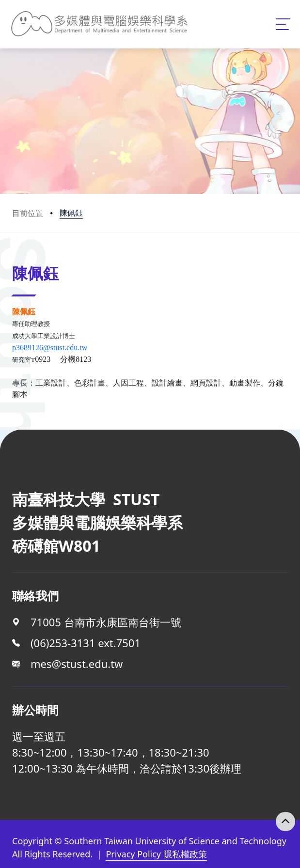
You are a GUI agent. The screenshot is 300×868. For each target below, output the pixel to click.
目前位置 (28, 213)
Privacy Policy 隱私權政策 (156, 854)
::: (15, 260)
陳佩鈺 (71, 213)
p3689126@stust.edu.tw (50, 348)
